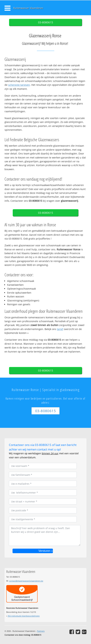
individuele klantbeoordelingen (24, 616)
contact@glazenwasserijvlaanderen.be (26, 581)
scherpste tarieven (19, 85)
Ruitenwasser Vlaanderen (28, 8)
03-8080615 (46, 22)
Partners (41, 631)
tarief (60, 329)
